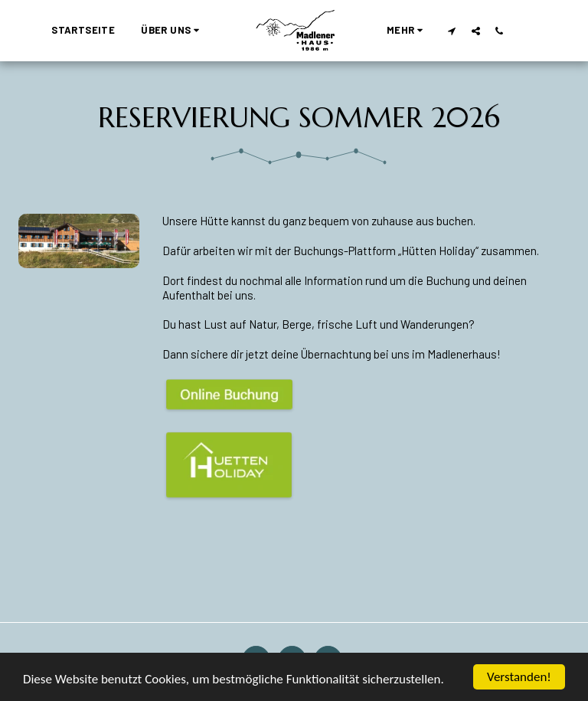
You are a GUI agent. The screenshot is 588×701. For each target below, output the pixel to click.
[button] (172, 31)
